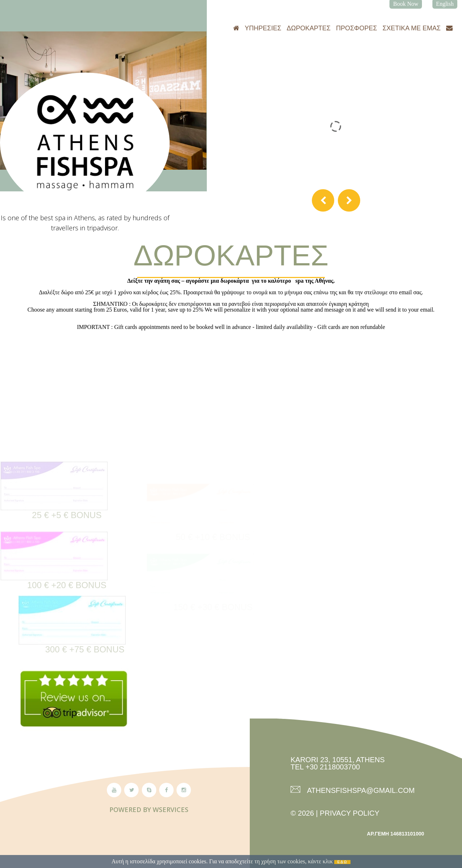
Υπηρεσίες (263, 28)
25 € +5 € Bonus (67, 536)
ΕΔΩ (343, 862)
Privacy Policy (350, 813)
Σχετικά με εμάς (412, 28)
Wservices (171, 810)
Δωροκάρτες (309, 28)
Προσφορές (357, 28)
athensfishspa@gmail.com (360, 790)
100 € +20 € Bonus (67, 606)
